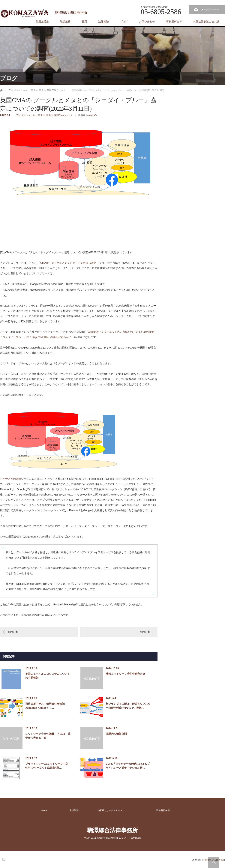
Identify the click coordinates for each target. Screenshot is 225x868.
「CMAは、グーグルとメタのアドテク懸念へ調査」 (68, 263)
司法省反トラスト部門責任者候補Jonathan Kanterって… (45, 706)
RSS (3, 859)
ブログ (124, 22)
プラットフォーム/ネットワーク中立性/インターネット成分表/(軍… (47, 766)
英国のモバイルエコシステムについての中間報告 (48, 676)
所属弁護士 (42, 22)
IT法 (18, 115)
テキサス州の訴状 (10, 479)
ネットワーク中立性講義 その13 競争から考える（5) (48, 736)
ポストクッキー (29, 115)
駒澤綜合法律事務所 (112, 830)
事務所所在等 (174, 22)
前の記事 (13, 632)
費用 (84, 22)
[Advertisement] (28, 226)
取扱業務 (65, 22)
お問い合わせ (147, 22)
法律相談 (103, 22)
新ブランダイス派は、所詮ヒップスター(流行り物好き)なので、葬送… (128, 706)
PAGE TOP (214, 862)
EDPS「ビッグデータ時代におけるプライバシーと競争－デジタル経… (128, 766)
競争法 (42, 115)
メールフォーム (210, 9)
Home (44, 810)
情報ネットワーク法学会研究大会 (125, 674)
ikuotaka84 (92, 115)
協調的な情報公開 (116, 734)
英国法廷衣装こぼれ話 (206, 22)
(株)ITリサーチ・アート (110, 810)
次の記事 (145, 632)
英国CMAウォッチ (64, 115)
